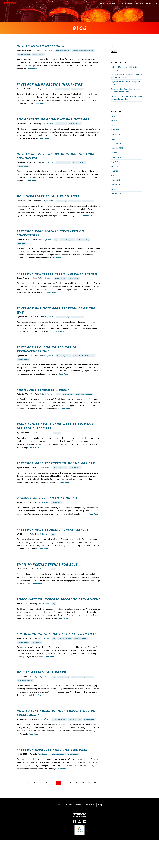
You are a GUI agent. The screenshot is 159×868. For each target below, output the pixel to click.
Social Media (22, 252)
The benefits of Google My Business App (53, 121)
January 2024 (116, 139)
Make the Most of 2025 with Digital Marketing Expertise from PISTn (124, 68)
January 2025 (116, 116)
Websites (58, 450)
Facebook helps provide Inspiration (50, 85)
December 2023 (117, 144)
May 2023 (115, 175)
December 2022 (117, 194)
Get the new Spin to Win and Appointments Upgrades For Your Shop (126, 98)
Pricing (139, 3)
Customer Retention (25, 55)
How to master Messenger (40, 46)
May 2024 (115, 125)
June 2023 (115, 171)
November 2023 (117, 148)
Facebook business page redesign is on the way (56, 320)
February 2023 (116, 185)
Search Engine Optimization (27, 410)
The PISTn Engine (107, 3)
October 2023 (116, 153)
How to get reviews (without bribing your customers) (55, 158)
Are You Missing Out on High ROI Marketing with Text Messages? (126, 76)
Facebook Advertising (64, 90)
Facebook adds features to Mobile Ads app (56, 480)
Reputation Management (26, 702)
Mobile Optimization (77, 126)
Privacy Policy (90, 833)
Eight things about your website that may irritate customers (55, 443)
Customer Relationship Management (87, 51)
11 (91, 810)
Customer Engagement (64, 51)
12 (97, 810)
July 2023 (114, 166)
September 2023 (117, 157)
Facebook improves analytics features (52, 776)
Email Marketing (62, 205)
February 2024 (116, 134)
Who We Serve (126, 3)
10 (84, 810)
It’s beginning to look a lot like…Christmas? (57, 654)
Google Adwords (62, 126)
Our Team (68, 833)
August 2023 (116, 162)
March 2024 (115, 130)
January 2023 (116, 189)
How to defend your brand (41, 693)
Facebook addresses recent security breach (57, 283)
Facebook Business (41, 55)
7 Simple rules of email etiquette (47, 515)
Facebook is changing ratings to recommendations (46, 360)
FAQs (59, 833)
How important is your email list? (48, 200)
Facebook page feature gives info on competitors (50, 241)
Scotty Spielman (47, 51)
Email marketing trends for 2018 (47, 583)
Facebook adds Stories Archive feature (53, 548)
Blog (57, 248)
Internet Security (24, 209)
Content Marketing (65, 698)
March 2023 (115, 180)
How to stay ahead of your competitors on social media (56, 735)
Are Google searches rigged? (43, 401)
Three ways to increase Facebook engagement (58, 618)
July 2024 (114, 121)
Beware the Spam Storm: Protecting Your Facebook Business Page (126, 90)
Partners (78, 833)
